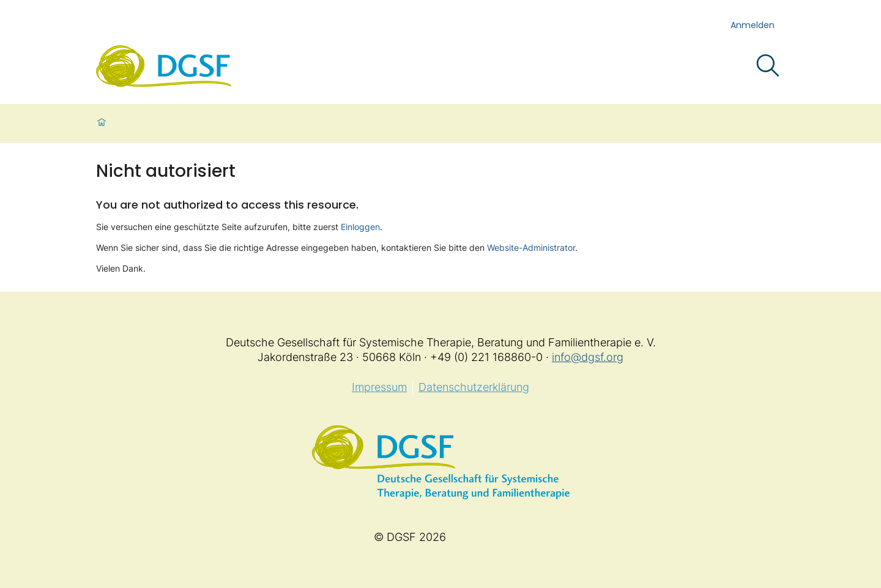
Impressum (379, 387)
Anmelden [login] (753, 25)
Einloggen (360, 227)
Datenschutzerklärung (474, 387)
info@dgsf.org (588, 357)
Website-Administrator (531, 247)
